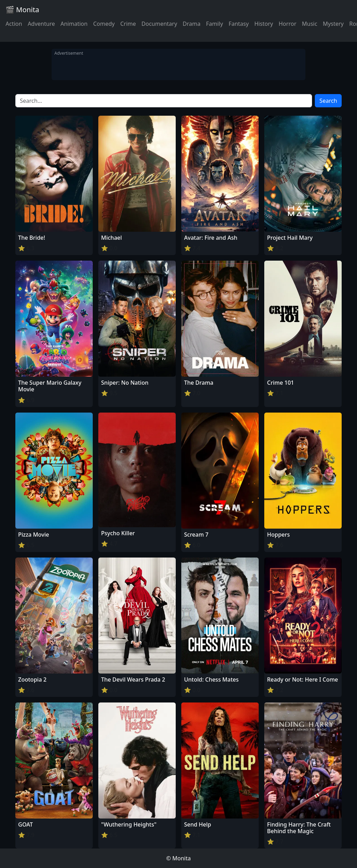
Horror (287, 24)
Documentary (159, 24)
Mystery (333, 24)
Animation (74, 24)
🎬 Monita (22, 10)
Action (14, 24)
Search (328, 101)
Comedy (104, 24)
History (264, 24)
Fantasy (239, 24)
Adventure (41, 24)
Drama (192, 24)
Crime (128, 24)
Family (215, 24)
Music (310, 24)
